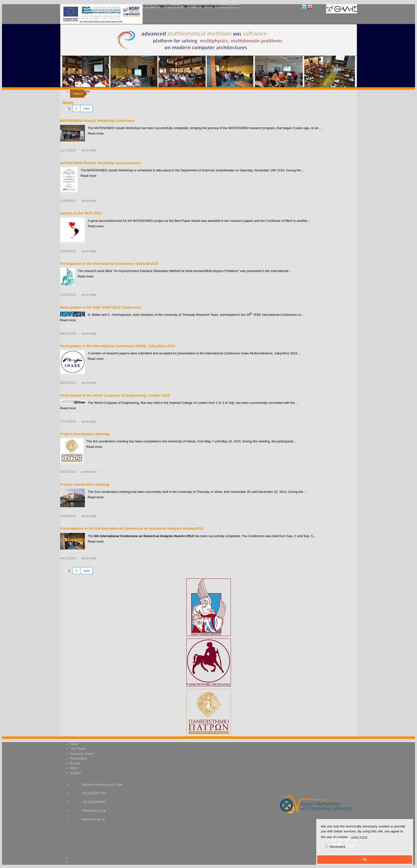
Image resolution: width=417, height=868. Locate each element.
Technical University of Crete (102, 785)
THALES (78, 94)
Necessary (335, 846)
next (86, 108)
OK (365, 860)
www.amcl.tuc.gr (93, 819)
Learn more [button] (359, 837)
